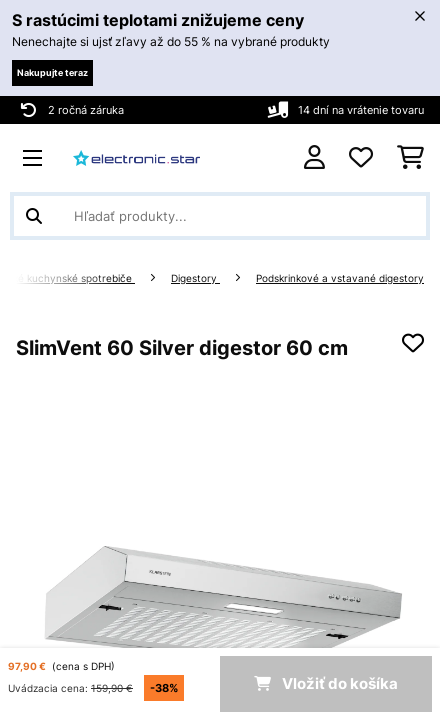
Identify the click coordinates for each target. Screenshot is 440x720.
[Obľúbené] (361, 158)
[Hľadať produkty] (220, 216)
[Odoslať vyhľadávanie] (34, 216)
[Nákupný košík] (410, 158)
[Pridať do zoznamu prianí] (413, 343)
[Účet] (314, 157)
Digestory (195, 278)
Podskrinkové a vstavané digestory (340, 278)
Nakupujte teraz (52, 72)
